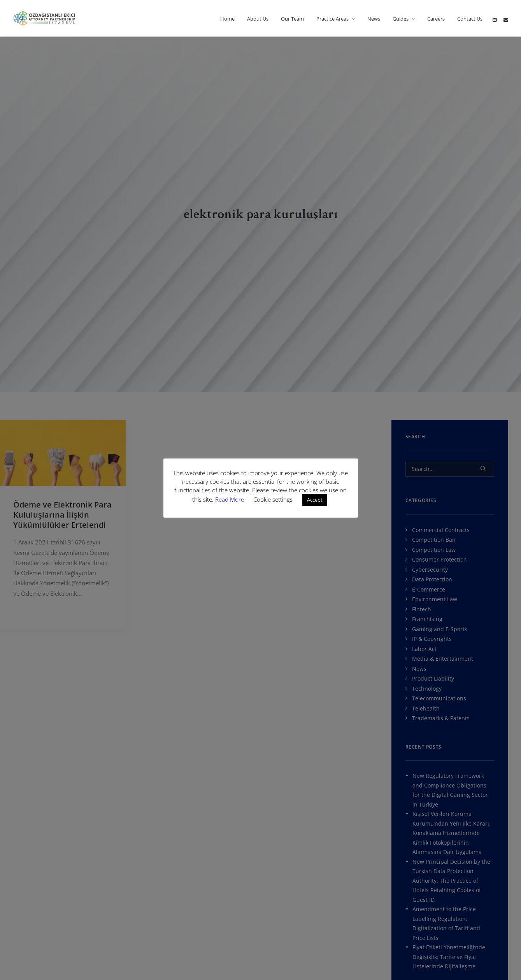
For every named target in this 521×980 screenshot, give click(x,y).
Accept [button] (315, 500)
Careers (436, 19)
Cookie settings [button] (273, 499)
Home (227, 19)
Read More (230, 499)
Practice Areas (336, 19)
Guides (404, 19)
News (374, 19)
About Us (258, 19)
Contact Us (470, 19)
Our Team (292, 19)
